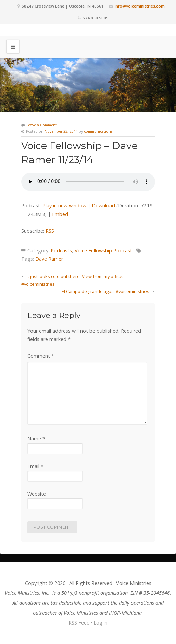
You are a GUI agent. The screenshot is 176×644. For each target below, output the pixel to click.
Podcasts (61, 251)
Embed (60, 214)
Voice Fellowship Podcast (103, 251)
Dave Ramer (49, 259)
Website (37, 494)
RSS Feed (79, 623)
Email (35, 466)
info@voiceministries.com (140, 6)
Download (103, 205)
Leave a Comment (42, 125)
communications (98, 131)
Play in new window (64, 205)
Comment (41, 356)
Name (36, 439)
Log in (100, 623)
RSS (50, 231)
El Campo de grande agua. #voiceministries (105, 291)
